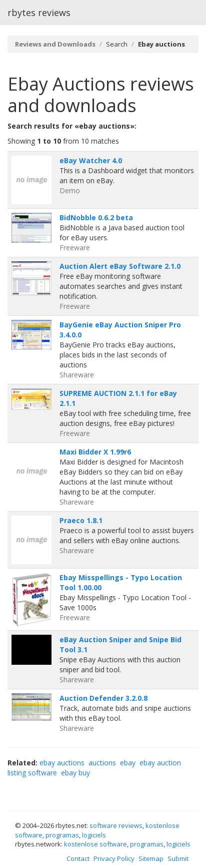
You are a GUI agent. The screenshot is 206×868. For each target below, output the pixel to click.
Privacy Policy (114, 858)
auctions (102, 763)
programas (62, 835)
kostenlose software (95, 844)
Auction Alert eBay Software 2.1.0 (120, 266)
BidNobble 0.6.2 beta (96, 218)
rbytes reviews (39, 13)
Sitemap (151, 858)
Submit (178, 858)
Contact (78, 858)
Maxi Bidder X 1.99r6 (95, 452)
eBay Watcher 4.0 (91, 160)
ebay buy (75, 773)
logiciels (94, 835)
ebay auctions (62, 763)
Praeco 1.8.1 (81, 520)
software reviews (116, 825)
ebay (128, 763)
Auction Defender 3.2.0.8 (103, 698)
